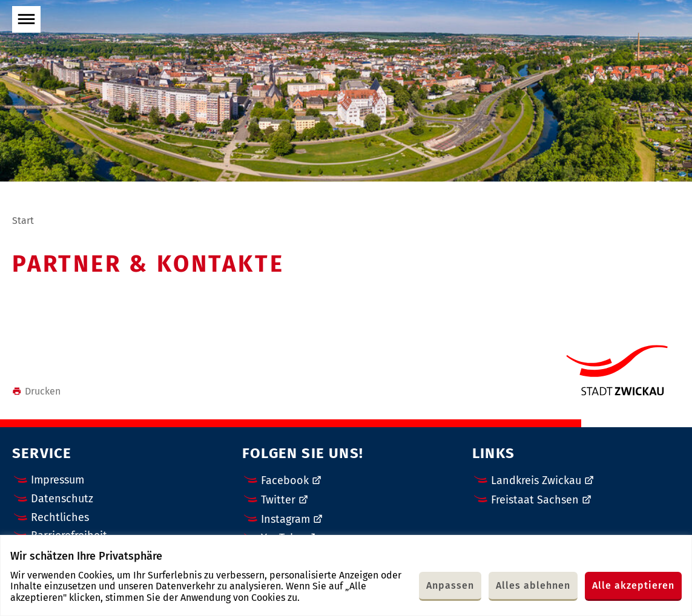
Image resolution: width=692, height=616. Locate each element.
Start (23, 221)
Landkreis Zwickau (536, 480)
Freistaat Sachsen (535, 500)
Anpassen (450, 585)
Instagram (285, 519)
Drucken (36, 391)
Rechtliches (60, 517)
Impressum (58, 480)
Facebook (285, 480)
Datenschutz (62, 499)
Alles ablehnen (533, 585)
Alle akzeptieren (633, 585)
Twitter (278, 500)
